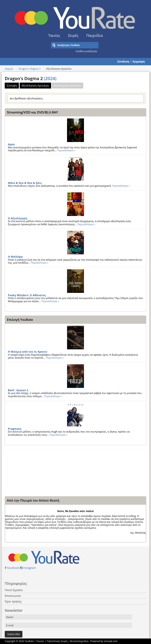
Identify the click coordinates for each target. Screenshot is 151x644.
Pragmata (15, 429)
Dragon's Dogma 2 (29, 69)
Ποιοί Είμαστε (14, 590)
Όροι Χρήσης (13, 601)
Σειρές (73, 35)
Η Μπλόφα (15, 257)
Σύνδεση (123, 62)
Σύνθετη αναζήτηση (86, 51)
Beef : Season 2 (18, 390)
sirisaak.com (111, 641)
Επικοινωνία (13, 596)
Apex (11, 144)
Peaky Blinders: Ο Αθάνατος (27, 295)
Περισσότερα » (66, 150)
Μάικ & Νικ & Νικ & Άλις (25, 183)
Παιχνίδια (95, 35)
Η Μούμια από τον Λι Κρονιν (28, 352)
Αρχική (9, 69)
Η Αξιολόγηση (17, 218)
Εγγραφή (139, 62)
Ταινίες (54, 35)
